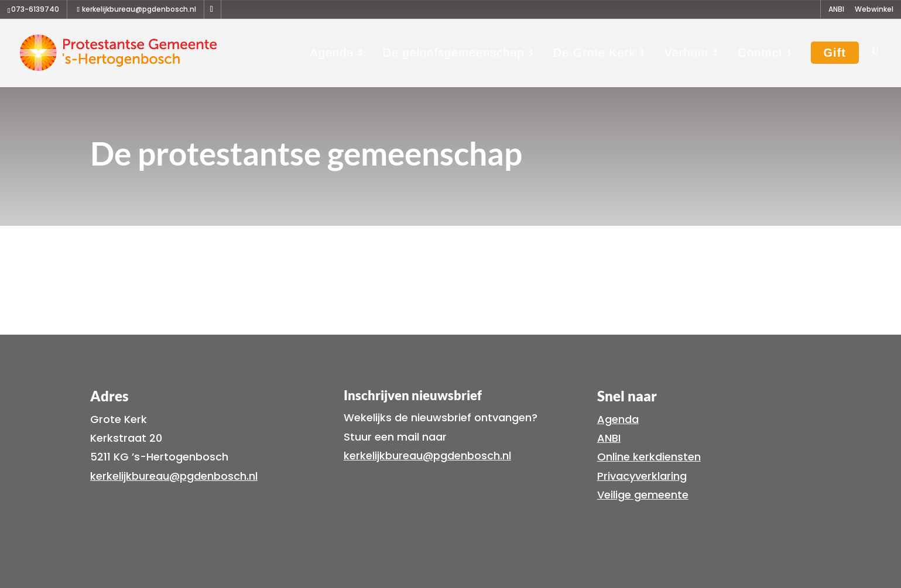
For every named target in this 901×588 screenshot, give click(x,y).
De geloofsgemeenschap (453, 53)
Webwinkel (874, 10)
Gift (835, 53)
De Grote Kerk (595, 53)
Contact (760, 53)
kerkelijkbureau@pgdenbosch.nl (174, 476)
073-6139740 (35, 9)
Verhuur (687, 53)
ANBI (836, 10)
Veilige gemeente (643, 495)
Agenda (332, 53)
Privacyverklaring (642, 476)
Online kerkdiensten (649, 457)
